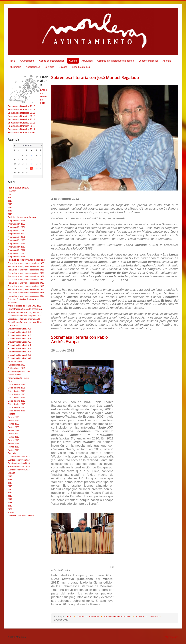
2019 (10, 198)
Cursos (11, 473)
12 (41, 160)
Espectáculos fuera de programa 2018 (25, 316)
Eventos (12, 191)
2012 (10, 499)
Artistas (11, 512)
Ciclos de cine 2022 (16, 384)
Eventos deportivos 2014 (19, 470)
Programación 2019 (16, 244)
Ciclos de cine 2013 (16, 411)
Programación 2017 (16, 250)
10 (31, 160)
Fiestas (11, 414)
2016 (10, 207)
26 (41, 168)
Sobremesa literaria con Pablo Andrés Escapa (79, 339)
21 (19, 168)
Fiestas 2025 (13, 417)
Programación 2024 (16, 227)
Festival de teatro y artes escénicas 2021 (26, 276)
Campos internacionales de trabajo (116, 61)
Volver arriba (172, 637)
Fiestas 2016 (13, 447)
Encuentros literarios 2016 (21, 113)
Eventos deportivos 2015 (19, 466)
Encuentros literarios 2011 (21, 129)
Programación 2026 (16, 221)
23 (27, 168)
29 (23, 173)
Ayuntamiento (27, 61)
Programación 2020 (16, 240)
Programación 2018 (16, 247)
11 (37, 160)
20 (15, 168)
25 (37, 168)
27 (15, 173)
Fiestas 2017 (13, 443)
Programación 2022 (16, 234)
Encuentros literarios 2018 (21, 106)
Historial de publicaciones (19, 371)
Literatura (13, 325)
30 (27, 173)
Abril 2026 (28, 145)
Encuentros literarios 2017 (21, 110)
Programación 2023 (16, 230)
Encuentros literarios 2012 (21, 126)
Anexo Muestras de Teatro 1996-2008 (24, 306)
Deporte (12, 453)
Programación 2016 (16, 253)
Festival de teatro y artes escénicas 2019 (26, 283)
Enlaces (63, 67)
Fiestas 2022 (13, 427)
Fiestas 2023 (13, 424)
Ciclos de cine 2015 (16, 404)
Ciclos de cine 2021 (16, 388)
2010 (10, 506)
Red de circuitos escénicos (22, 217)
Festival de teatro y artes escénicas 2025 (26, 263)
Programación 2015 (16, 257)
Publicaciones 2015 (16, 368)
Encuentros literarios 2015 (21, 116)
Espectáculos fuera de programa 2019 (25, 312)
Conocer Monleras (148, 61)
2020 (10, 194)
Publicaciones (15, 361)
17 (31, 164)
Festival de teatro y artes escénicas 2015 (26, 296)
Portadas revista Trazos (18, 378)
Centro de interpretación (52, 61)
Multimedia (16, 67)
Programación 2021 (16, 237)
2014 (10, 214)
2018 (10, 204)
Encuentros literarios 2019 (19, 329)
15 (23, 164)
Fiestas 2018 (13, 440)
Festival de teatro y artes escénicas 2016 (26, 289)
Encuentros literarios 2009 (21, 132)
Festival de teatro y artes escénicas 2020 (26, 280)
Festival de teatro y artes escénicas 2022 (26, 273)
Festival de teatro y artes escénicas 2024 (26, 266)
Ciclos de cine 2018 (16, 394)
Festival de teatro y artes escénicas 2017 (26, 293)
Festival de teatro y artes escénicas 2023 (26, 270)
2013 (10, 496)
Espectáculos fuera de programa (25, 309)
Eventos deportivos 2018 (19, 457)
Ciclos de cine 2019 (16, 391)
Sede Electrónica (81, 67)
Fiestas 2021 (13, 430)
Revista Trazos (14, 375)
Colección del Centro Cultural (21, 516)
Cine (10, 381)
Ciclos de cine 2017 (16, 398)
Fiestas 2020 (13, 434)
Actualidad (87, 61)
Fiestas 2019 (13, 437)
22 (23, 168)
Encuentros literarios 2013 (21, 123)
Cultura (73, 61)
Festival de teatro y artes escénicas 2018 (26, 286)
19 (41, 164)
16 (27, 164)
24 (31, 168)
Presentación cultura (18, 188)
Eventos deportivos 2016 (19, 463)
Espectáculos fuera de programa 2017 (25, 319)
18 (37, 164)
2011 (10, 502)
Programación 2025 (16, 224)
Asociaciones (33, 67)
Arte (10, 509)
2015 (10, 211)
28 (19, 173)
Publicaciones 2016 (16, 365)
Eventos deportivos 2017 (19, 460)
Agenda (167, 61)
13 (15, 164)
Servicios (49, 67)
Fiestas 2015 (13, 450)
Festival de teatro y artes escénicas (26, 260)
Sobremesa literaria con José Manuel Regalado (95, 77)
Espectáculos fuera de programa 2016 (25, 322)
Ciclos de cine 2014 (16, 407)
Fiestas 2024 (13, 421)
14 (19, 164)
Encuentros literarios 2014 (21, 119)
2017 (10, 201)
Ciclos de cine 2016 (16, 401)
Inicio (13, 61)
